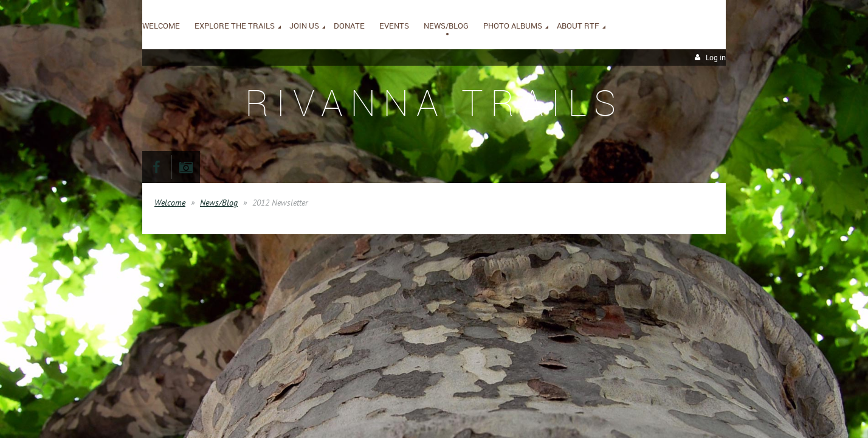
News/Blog (219, 203)
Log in (716, 57)
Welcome (170, 203)
